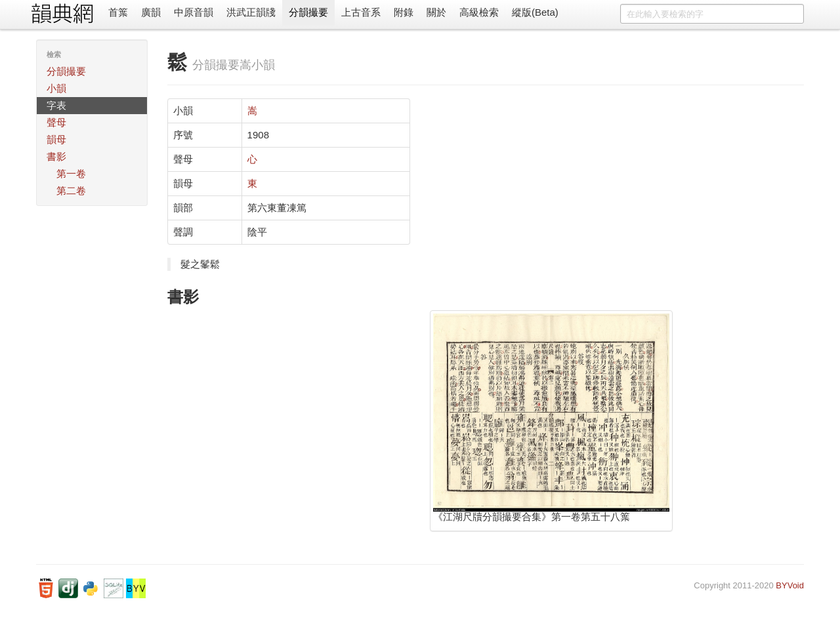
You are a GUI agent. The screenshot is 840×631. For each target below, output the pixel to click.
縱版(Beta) (535, 12)
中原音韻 (194, 12)
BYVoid (790, 585)
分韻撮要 (308, 12)
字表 (56, 105)
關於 (436, 12)
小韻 (56, 88)
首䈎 (118, 12)
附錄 (404, 12)
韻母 (56, 139)
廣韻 (151, 12)
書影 (56, 156)
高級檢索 (479, 12)
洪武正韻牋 (251, 12)
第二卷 (71, 191)
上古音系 (361, 12)
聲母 (56, 122)
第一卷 (71, 173)
